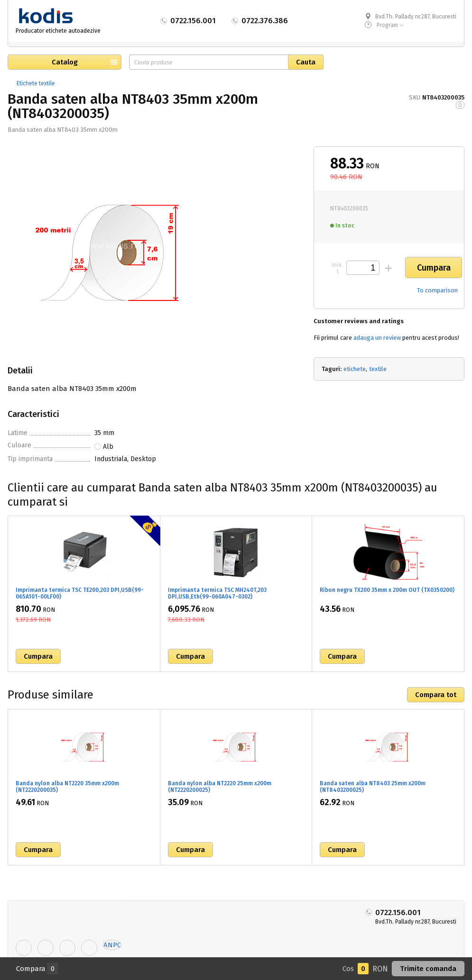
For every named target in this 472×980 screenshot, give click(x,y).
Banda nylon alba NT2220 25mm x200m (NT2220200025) (220, 787)
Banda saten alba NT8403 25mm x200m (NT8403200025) (373, 787)
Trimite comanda (428, 969)
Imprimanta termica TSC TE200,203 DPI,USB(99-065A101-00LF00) (80, 593)
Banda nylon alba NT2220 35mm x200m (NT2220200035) (67, 787)
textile (378, 369)
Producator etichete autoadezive (58, 31)
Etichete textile (36, 83)
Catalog (65, 62)
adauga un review (377, 338)
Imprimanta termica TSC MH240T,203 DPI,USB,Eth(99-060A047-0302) (217, 593)
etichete (355, 369)
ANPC (112, 945)
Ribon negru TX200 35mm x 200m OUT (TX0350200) (387, 590)
